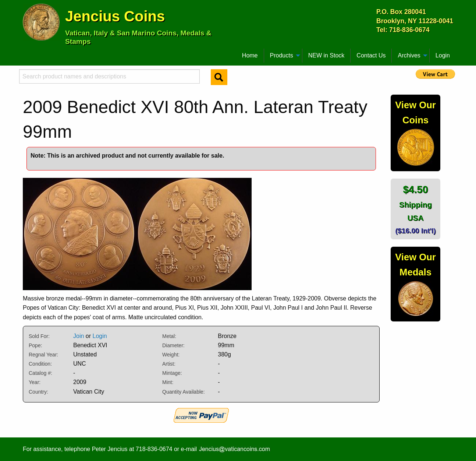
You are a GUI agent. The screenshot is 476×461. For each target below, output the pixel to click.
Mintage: (172, 373)
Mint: (168, 382)
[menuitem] (26, 53)
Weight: (171, 355)
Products (282, 55)
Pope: (35, 345)
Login (443, 55)
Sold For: (39, 336)
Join (79, 336)
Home (250, 55)
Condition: (40, 364)
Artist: (169, 364)
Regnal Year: (43, 355)
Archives (409, 55)
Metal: (169, 336)
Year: (35, 382)
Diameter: (173, 345)
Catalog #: (40, 373)
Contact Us (371, 55)
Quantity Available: (184, 392)
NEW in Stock (326, 55)
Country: (38, 392)
